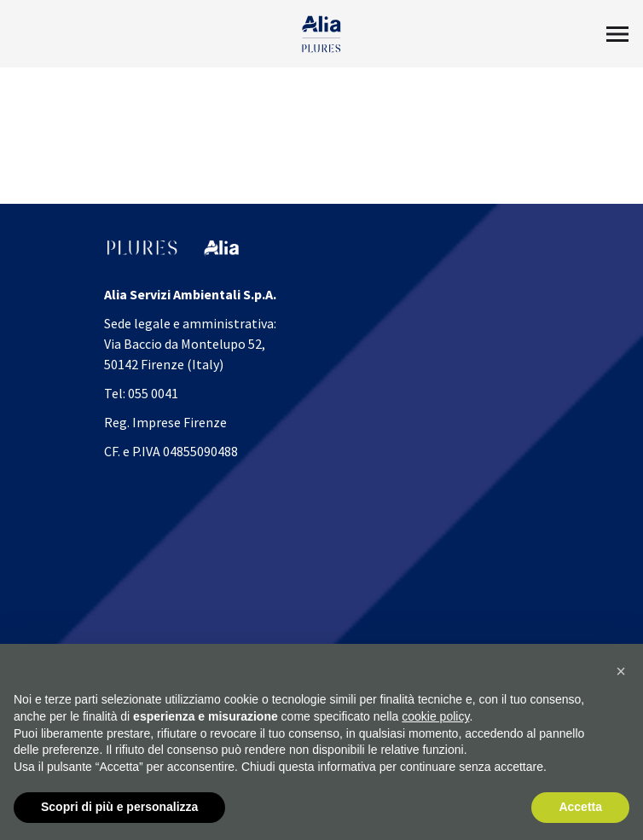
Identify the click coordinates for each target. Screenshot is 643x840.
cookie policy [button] (435, 716)
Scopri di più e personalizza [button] (119, 807)
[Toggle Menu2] (617, 34)
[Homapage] (322, 34)
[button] (621, 671)
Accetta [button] (580, 807)
